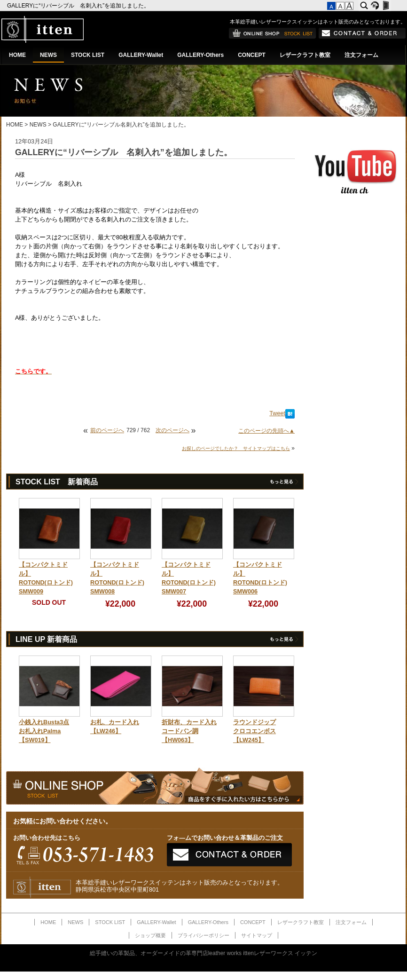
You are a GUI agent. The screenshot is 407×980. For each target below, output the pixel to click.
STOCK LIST (88, 55)
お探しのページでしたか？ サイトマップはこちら (236, 448)
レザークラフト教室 (305, 55)
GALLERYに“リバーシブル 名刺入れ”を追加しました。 (79, 6)
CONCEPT (252, 55)
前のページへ (107, 430)
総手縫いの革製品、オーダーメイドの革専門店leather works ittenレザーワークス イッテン (204, 953)
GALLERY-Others (200, 55)
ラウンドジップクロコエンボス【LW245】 (254, 731)
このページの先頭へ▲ (266, 431)
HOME (17, 55)
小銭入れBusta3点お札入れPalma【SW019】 (44, 731)
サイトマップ (257, 935)
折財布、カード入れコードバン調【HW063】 (189, 731)
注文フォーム (361, 55)
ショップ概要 (150, 935)
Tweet (277, 413)
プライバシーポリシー (203, 935)
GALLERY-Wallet (141, 55)
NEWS (48, 55)
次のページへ (172, 430)
